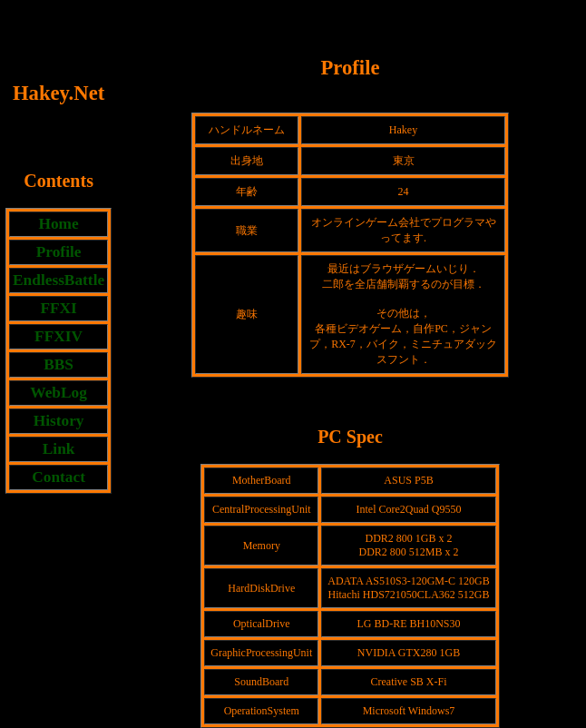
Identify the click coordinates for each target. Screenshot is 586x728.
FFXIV (59, 336)
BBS (59, 364)
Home (58, 224)
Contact (59, 477)
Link (59, 449)
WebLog (59, 393)
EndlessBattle (59, 280)
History (59, 421)
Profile (59, 252)
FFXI (58, 308)
